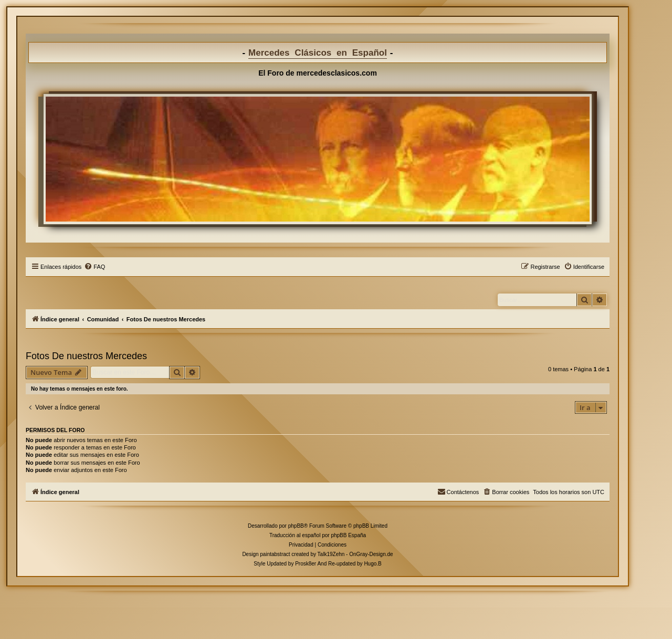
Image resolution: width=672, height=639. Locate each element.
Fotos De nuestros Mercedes (86, 356)
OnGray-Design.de (371, 554)
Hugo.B (372, 564)
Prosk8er (306, 564)
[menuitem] (94, 267)
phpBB (296, 526)
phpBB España (348, 535)
